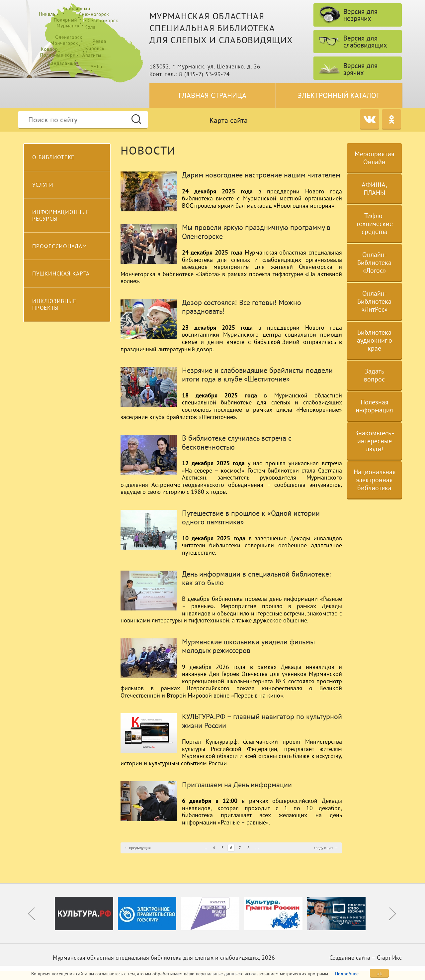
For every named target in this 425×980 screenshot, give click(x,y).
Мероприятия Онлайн (375, 158)
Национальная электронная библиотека (375, 480)
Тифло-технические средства (375, 224)
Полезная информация (374, 406)
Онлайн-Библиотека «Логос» (374, 263)
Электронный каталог (339, 95)
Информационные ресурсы (61, 215)
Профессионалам (60, 246)
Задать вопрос (374, 375)
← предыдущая (137, 848)
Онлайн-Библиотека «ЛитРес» (374, 301)
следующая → (326, 848)
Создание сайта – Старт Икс (366, 958)
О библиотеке (53, 157)
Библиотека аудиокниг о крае (375, 340)
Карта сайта (229, 120)
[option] (86, 914)
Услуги (43, 185)
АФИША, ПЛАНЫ (375, 189)
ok (379, 973)
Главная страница (212, 95)
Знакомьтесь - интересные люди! (374, 441)
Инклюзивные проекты (54, 304)
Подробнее (347, 974)
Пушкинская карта (61, 273)
